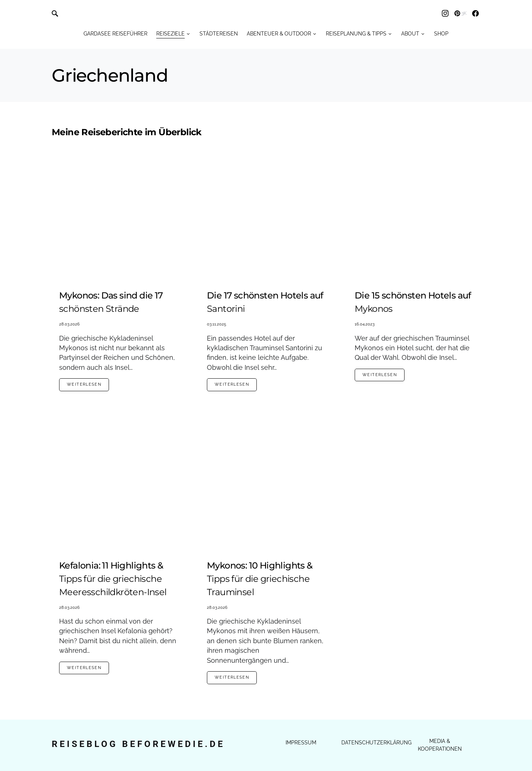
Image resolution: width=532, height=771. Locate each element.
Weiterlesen (84, 384)
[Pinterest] (461, 13)
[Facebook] (475, 13)
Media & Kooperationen (440, 745)
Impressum (301, 743)
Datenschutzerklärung (376, 743)
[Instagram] (445, 13)
